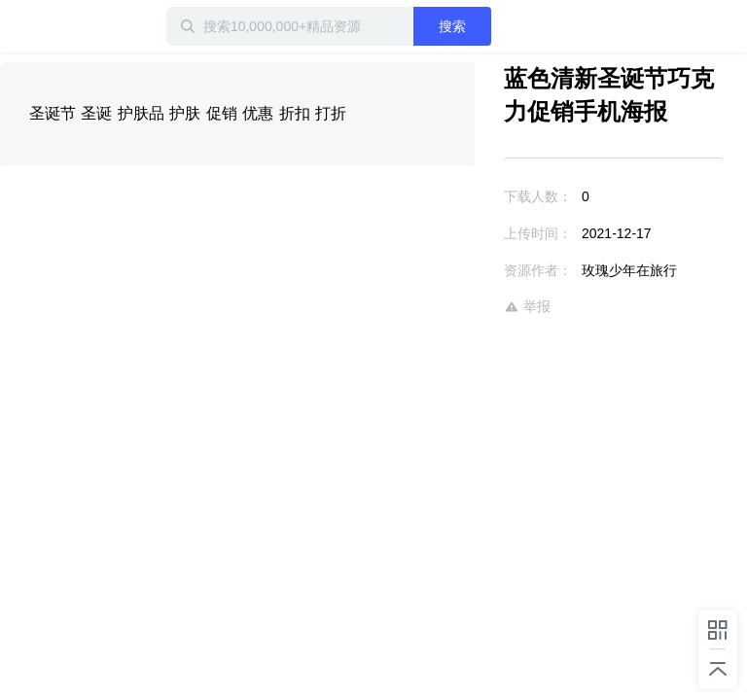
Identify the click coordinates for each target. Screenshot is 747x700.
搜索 (452, 26)
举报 (527, 307)
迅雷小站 (102, 26)
